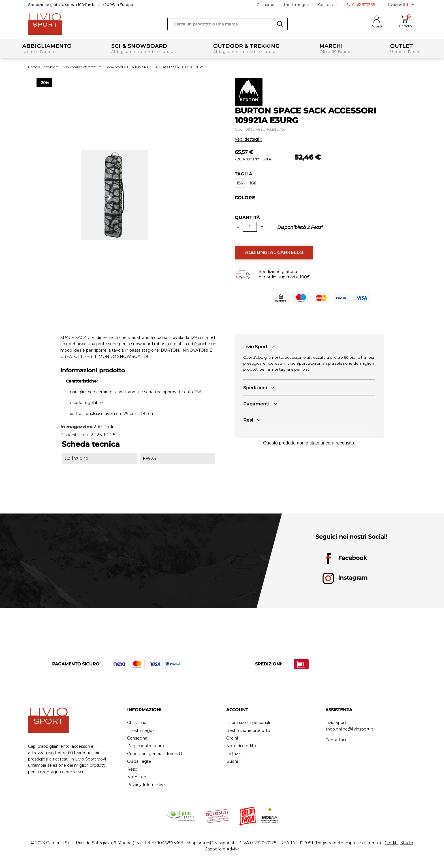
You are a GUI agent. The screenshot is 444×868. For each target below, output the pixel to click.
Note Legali (139, 777)
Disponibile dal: (75, 435)
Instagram (345, 578)
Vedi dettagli (248, 139)
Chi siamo (265, 5)
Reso (132, 769)
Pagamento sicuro (146, 746)
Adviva (233, 849)
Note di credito (241, 746)
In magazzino (76, 427)
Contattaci (328, 5)
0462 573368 (361, 5)
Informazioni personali (248, 723)
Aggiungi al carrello (274, 253)
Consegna (137, 738)
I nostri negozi (297, 5)
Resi (248, 420)
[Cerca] (228, 24)
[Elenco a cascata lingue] (402, 5)
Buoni (232, 761)
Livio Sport (255, 347)
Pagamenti (256, 404)
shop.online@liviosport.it (349, 729)
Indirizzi (234, 754)
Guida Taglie (139, 761)
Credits (391, 843)
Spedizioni (255, 388)
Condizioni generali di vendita (156, 754)
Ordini (232, 738)
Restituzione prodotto (248, 731)
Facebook (345, 558)
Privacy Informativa (146, 785)
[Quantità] (250, 227)
